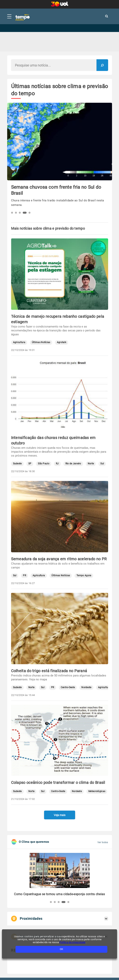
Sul (102, 464)
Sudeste (17, 464)
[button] (12, 213)
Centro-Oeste (68, 687)
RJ (57, 464)
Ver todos (103, 842)
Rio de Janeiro (73, 464)
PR (24, 576)
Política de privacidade (73, 942)
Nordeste (86, 687)
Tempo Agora (84, 576)
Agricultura (19, 342)
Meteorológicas (97, 791)
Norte (91, 464)
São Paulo (44, 464)
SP (30, 464)
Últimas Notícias (41, 342)
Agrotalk (62, 342)
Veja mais (60, 815)
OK (61, 949)
